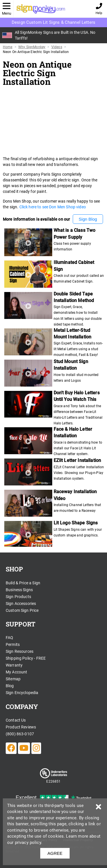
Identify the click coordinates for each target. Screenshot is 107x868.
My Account (17, 672)
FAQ (9, 638)
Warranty (14, 665)
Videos (57, 47)
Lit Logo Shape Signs (76, 523)
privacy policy (28, 842)
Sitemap (13, 679)
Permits (13, 644)
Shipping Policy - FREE (26, 658)
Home (8, 47)
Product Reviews (21, 727)
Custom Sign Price (22, 610)
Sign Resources (20, 651)
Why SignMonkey (32, 47)
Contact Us (16, 720)
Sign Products (18, 597)
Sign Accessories (21, 604)
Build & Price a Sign (23, 583)
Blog (10, 686)
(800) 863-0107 (20, 734)
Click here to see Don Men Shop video (53, 207)
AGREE (55, 853)
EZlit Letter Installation (77, 460)
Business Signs (19, 590)
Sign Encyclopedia (22, 693)
